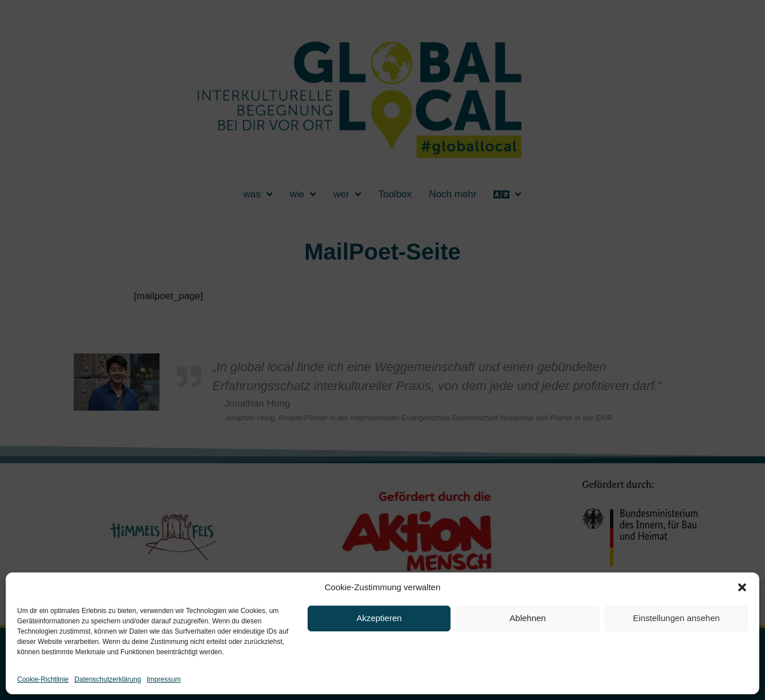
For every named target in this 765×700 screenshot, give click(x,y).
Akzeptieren (379, 618)
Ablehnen (527, 618)
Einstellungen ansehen (676, 618)
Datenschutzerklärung (108, 679)
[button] (742, 587)
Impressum (164, 679)
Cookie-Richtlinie (43, 679)
